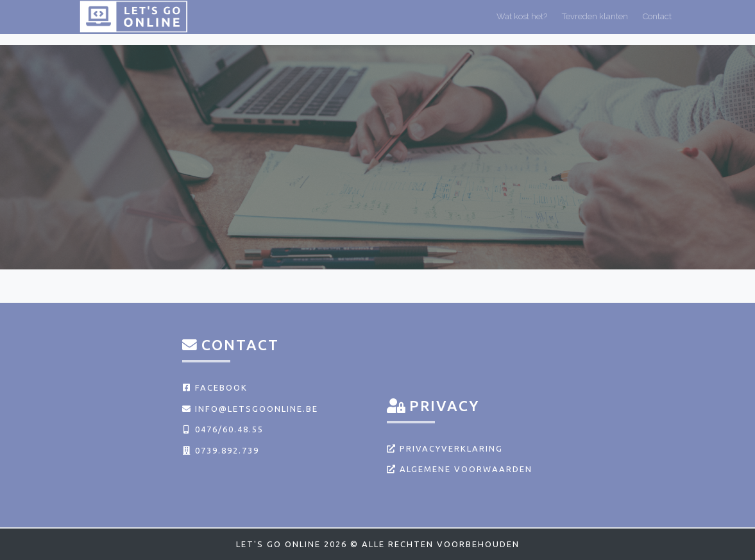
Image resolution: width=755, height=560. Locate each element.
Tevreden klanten (595, 21)
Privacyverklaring (445, 448)
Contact (657, 21)
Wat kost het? (522, 21)
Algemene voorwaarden (460, 469)
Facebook (215, 387)
